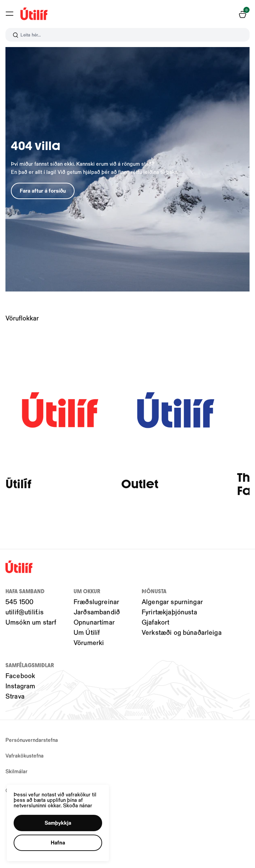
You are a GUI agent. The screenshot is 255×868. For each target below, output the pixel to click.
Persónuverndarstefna (32, 740)
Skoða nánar (81, 803)
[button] (60, 821)
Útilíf (18, 484)
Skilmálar (17, 771)
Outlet (140, 484)
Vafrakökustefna (25, 755)
